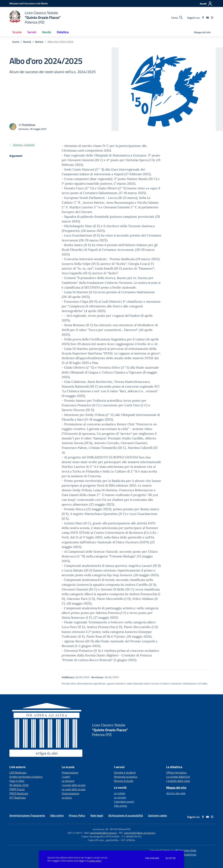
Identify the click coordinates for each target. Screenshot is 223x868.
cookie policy (95, 861)
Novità (27, 42)
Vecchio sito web (176, 793)
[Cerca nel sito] (177, 18)
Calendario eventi (124, 802)
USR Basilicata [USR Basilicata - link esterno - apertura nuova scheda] (18, 772)
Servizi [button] (32, 32)
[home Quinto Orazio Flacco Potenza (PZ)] (108, 730)
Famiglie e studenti (125, 772)
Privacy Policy (77, 815)
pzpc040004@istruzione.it (103, 833)
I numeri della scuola (74, 785)
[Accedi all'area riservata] (206, 4)
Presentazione (70, 772)
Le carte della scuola (74, 789)
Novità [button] (47, 32)
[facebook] (203, 18)
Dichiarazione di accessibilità (126, 815)
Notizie (39, 42)
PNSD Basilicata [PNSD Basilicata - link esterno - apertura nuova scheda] (19, 793)
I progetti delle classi (178, 781)
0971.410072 (75, 833)
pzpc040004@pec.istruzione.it (140, 833)
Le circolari (120, 797)
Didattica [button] (63, 32)
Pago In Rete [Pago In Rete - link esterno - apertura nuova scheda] (17, 781)
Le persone (68, 781)
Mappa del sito (202, 32)
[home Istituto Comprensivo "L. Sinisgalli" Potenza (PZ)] (35, 17)
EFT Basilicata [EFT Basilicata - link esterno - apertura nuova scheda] (18, 798)
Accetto (171, 858)
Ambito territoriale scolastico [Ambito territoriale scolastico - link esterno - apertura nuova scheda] (26, 777)
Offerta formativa (176, 772)
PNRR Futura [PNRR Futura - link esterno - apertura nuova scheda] (17, 789)
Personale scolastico (126, 777)
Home (16, 42)
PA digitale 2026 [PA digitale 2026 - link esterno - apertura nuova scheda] (19, 785)
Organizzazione (70, 793)
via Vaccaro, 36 (100, 829)
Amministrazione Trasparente (27, 815)
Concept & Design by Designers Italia (173, 850)
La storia (67, 798)
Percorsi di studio (124, 781)
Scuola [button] (17, 32)
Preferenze (152, 858)
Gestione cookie (157, 815)
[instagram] (212, 18)
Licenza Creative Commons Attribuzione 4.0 (176, 684)
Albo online (120, 806)
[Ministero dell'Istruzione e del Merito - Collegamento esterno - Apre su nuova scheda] (29, 3)
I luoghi (66, 777)
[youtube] (207, 18)
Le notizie (120, 793)
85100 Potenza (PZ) (120, 829)
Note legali (97, 815)
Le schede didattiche (178, 777)
